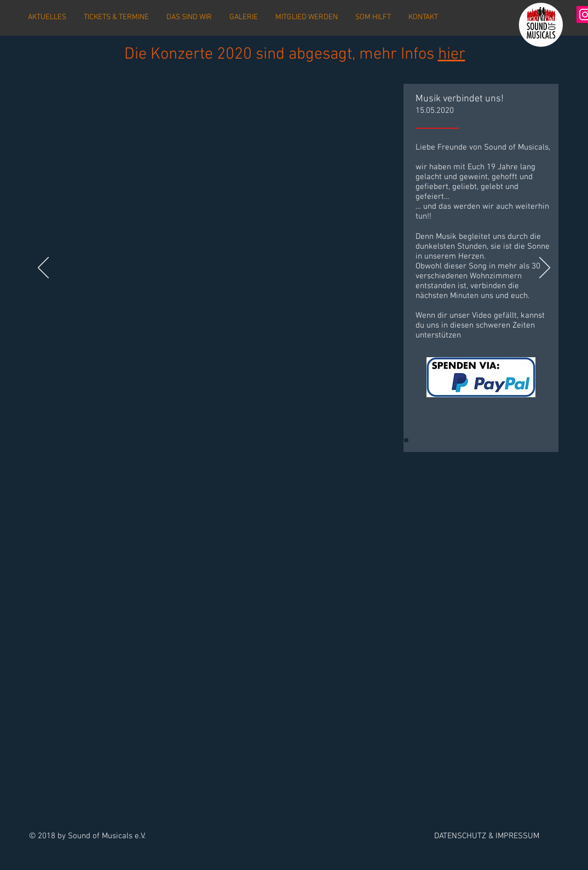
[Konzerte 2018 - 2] (391, 440)
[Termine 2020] (244, 440)
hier (452, 55)
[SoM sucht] (258, 440)
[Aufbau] (303, 440)
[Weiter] (545, 268)
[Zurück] (43, 268)
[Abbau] (273, 440)
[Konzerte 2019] (377, 440)
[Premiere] (288, 440)
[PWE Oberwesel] (332, 440)
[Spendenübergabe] (318, 440)
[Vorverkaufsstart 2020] (214, 440)
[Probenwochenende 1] (229, 440)
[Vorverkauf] (362, 440)
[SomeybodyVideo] (183, 440)
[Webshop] (347, 440)
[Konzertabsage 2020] (199, 440)
